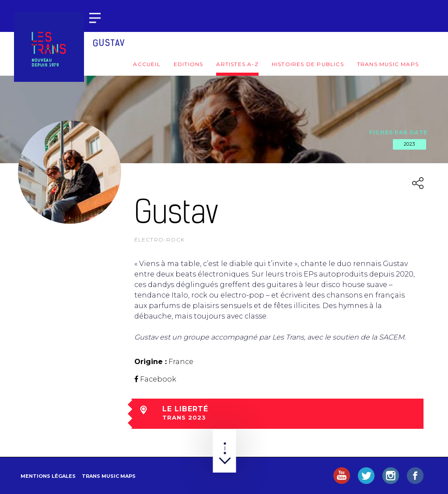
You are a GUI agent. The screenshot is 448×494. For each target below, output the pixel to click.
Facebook (158, 379)
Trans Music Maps (388, 64)
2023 (409, 144)
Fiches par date (398, 132)
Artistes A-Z (237, 64)
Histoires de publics (308, 64)
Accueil (147, 64)
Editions (189, 64)
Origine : (150, 362)
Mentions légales (48, 476)
